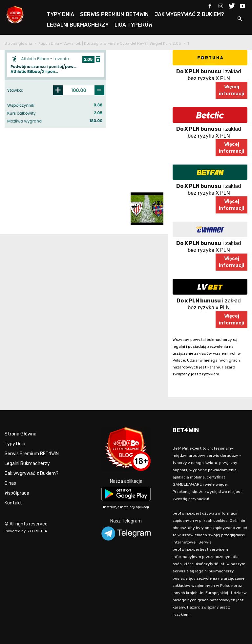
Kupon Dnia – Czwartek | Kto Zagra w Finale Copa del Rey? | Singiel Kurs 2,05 (110, 43)
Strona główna (18, 43)
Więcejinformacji (231, 90)
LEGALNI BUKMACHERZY (78, 25)
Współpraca (17, 493)
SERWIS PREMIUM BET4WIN (114, 14)
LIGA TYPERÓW (134, 25)
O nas (10, 483)
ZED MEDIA (37, 531)
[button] (240, 19)
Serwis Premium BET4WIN (32, 454)
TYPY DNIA (61, 14)
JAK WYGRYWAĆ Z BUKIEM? (189, 14)
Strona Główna (21, 434)
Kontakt (13, 503)
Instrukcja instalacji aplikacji (126, 507)
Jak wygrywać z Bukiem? (31, 473)
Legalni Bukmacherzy (27, 464)
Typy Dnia (15, 444)
